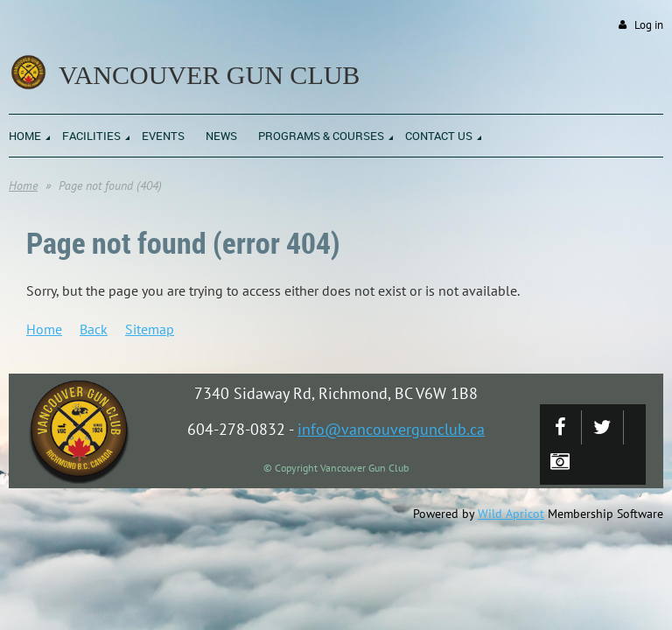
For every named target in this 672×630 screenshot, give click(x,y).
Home (23, 185)
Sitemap (150, 329)
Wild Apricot (511, 514)
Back (94, 329)
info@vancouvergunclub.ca (391, 429)
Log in (649, 25)
